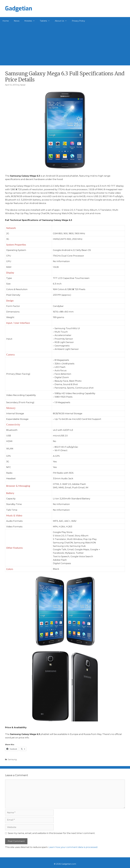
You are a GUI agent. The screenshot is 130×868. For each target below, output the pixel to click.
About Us (62, 21)
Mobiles (31, 21)
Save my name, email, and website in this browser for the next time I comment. (51, 833)
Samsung (12, 759)
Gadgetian (19, 9)
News (17, 21)
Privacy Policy (78, 21)
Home (6, 21)
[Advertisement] (65, 44)
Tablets (46, 21)
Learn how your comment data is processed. (73, 847)
